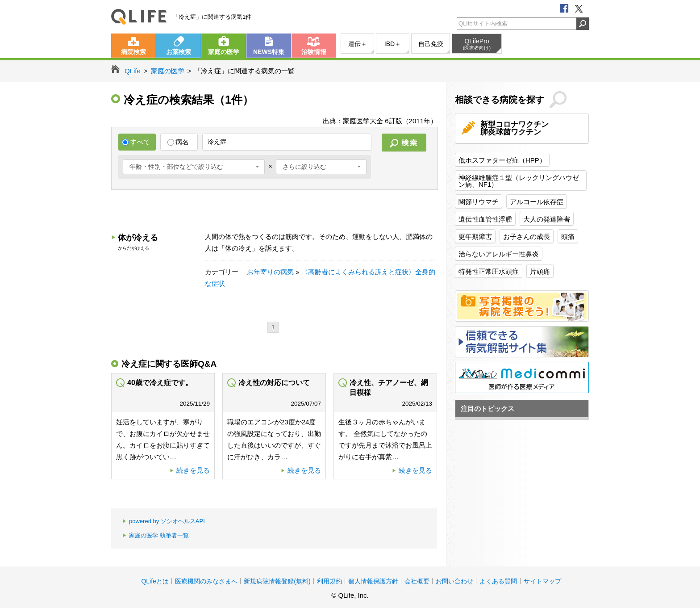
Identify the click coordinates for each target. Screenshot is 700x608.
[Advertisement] (274, 208)
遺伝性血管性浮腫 (485, 219)
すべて (136, 142)
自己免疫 (431, 44)
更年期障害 (475, 237)
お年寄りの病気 (270, 272)
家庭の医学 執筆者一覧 (156, 536)
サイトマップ (542, 581)
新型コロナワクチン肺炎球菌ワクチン (515, 128)
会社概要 (417, 581)
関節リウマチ (479, 202)
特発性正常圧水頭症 (489, 271)
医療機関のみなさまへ (206, 581)
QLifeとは (155, 581)
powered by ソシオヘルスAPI (164, 522)
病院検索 (133, 52)
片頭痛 (540, 271)
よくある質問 (498, 581)
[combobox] (194, 167)
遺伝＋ (358, 44)
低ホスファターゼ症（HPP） (502, 160)
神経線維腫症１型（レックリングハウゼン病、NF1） (519, 181)
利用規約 (329, 581)
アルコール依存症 (537, 202)
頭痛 (568, 237)
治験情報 (314, 52)
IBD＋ (393, 44)
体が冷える (138, 238)
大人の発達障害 (547, 219)
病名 (178, 142)
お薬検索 (179, 52)
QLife (139, 17)
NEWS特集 (269, 52)
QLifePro (477, 44)
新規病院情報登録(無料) (277, 581)
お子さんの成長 (527, 237)
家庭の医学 (224, 52)
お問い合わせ (454, 581)
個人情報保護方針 (373, 581)
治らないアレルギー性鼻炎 (499, 254)
